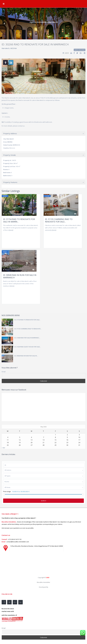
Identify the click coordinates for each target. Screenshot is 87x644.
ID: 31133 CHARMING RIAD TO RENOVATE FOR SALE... (59, 220)
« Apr (3, 448)
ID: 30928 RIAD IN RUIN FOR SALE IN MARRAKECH (20, 276)
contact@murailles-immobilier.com (18, 542)
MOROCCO (16, 145)
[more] (11, 230)
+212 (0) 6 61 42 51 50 (15, 539)
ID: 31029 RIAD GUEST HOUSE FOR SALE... (28, 347)
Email (4, 372)
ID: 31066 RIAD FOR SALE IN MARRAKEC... (27, 338)
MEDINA (13, 48)
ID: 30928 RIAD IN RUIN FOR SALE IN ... (26, 356)
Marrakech (6, 48)
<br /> (18, 566)
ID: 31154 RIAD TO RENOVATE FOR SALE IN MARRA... (19, 220)
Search (43, 501)
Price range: (7, 492)
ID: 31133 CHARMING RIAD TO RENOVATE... (28, 329)
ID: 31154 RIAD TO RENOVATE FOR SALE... (27, 320)
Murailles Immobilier (43, 582)
